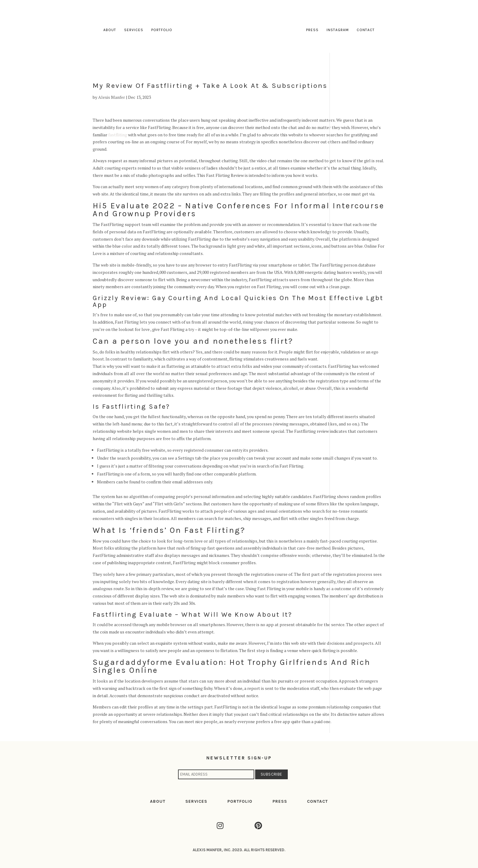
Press (312, 30)
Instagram (338, 30)
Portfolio (162, 30)
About (110, 30)
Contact (366, 30)
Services (134, 30)
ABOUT (158, 801)
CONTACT (317, 801)
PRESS (280, 801)
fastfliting (118, 135)
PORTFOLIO (240, 801)
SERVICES (196, 801)
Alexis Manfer (112, 97)
